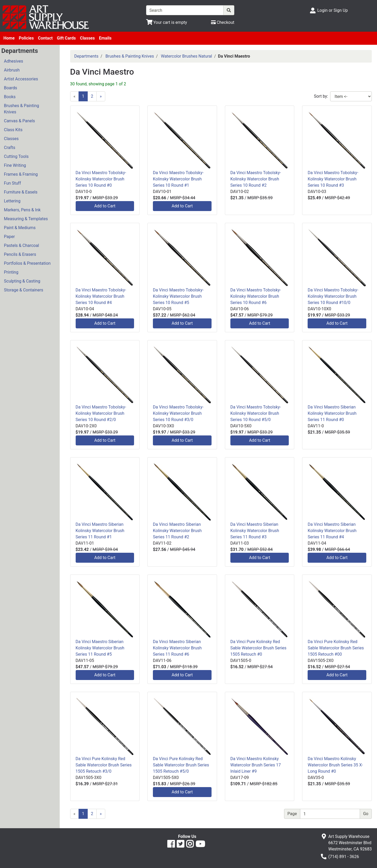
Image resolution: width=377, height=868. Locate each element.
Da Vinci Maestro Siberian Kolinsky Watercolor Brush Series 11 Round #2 (177, 531)
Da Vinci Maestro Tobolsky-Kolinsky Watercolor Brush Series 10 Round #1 (178, 179)
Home (9, 38)
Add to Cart (105, 206)
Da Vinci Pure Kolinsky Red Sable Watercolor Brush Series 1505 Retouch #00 (336, 648)
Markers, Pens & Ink (22, 210)
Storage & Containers (24, 290)
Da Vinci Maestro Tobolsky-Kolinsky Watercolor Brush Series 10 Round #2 (256, 179)
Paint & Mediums (20, 228)
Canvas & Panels (20, 121)
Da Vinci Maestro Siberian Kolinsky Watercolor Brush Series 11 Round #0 (332, 413)
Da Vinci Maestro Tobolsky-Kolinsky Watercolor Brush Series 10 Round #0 (101, 179)
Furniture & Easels (21, 192)
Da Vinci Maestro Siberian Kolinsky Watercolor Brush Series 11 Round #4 (332, 531)
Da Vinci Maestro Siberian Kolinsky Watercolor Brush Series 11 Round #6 (177, 648)
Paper (9, 237)
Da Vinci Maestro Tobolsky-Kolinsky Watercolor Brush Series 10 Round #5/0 (256, 413)
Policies (26, 38)
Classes (87, 38)
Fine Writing (15, 165)
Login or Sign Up (332, 10)
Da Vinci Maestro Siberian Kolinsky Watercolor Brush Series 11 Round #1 (100, 531)
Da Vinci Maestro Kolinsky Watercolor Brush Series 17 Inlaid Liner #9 (256, 765)
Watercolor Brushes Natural (186, 56)
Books (10, 97)
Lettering (12, 201)
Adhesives (13, 61)
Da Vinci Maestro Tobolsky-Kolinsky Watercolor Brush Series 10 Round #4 (101, 296)
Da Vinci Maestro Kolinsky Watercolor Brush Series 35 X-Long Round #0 (335, 765)
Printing (11, 272)
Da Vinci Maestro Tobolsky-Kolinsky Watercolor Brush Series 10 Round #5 (178, 296)
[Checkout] (223, 22)
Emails (105, 38)
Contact (45, 38)
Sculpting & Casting (22, 281)
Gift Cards (66, 38)
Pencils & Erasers (20, 254)
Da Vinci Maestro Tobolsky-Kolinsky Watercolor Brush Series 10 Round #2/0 (101, 413)
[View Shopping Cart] (167, 22)
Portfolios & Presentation (27, 263)
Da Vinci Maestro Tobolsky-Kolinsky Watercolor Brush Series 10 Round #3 (333, 179)
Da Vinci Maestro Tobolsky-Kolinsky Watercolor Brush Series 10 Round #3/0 (178, 413)
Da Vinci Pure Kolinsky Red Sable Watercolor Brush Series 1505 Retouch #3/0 (104, 765)
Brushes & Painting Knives (21, 109)
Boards (10, 88)
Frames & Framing (21, 174)
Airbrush (12, 70)
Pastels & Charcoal (21, 245)
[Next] (101, 96)
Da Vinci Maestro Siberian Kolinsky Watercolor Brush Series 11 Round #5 (100, 648)
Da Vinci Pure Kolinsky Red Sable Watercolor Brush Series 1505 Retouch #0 (258, 648)
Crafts (10, 148)
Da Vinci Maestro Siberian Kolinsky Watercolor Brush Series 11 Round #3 (255, 531)
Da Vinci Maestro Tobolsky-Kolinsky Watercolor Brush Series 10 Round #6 (256, 296)
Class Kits (13, 130)
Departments (87, 56)
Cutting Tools (16, 156)
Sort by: (321, 96)
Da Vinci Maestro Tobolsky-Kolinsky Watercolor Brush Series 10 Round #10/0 (333, 296)
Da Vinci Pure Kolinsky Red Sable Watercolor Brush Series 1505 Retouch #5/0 (181, 765)
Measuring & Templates (26, 219)
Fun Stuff (12, 183)
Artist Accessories (21, 79)
